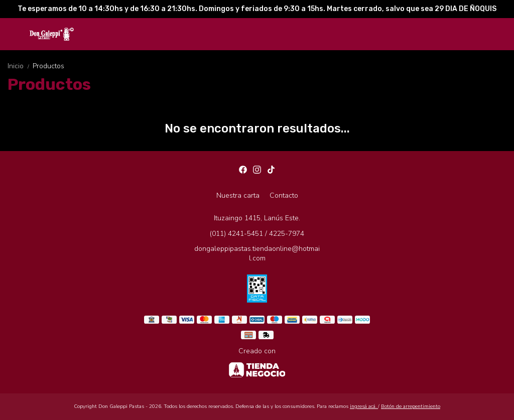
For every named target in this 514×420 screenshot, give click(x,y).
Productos (48, 66)
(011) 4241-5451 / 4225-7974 (257, 234)
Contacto (284, 195)
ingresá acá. (364, 406)
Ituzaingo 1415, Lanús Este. (257, 218)
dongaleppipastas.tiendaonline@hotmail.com (257, 253)
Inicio (20, 66)
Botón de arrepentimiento (411, 406)
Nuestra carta (238, 195)
